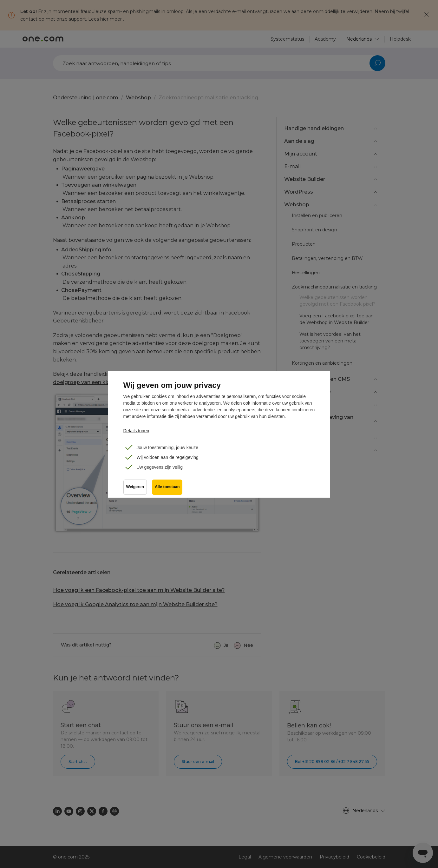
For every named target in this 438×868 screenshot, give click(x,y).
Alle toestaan (167, 487)
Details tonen (136, 431)
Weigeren (135, 487)
